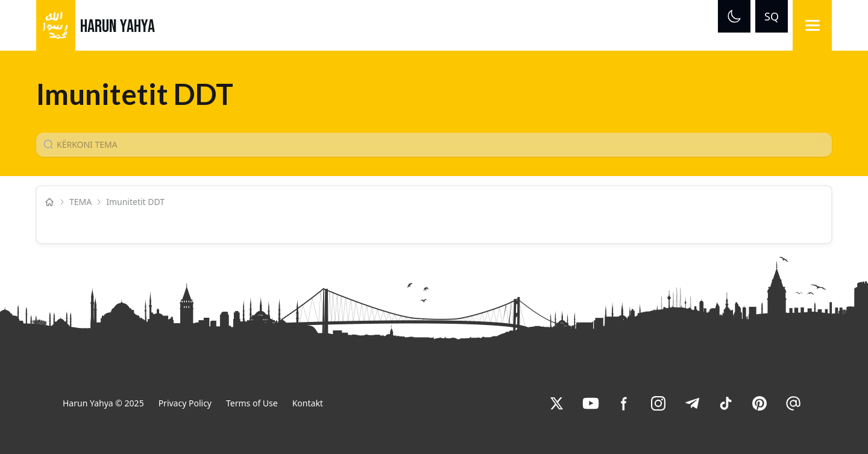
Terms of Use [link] (252, 403)
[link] (557, 403)
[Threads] (793, 403)
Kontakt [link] (308, 403)
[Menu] (812, 25)
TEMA (80, 202)
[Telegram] (692, 403)
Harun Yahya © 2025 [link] (103, 403)
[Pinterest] (759, 403)
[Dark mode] (734, 16)
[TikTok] (726, 403)
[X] (557, 403)
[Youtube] (591, 403)
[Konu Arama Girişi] (439, 145)
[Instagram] (658, 403)
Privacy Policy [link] (185, 403)
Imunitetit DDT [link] (137, 202)
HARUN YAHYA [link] (118, 27)
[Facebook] (624, 403)
